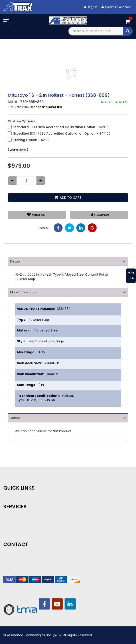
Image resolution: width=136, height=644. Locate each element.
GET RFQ (131, 276)
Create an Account (118, 7)
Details (15, 261)
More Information (24, 292)
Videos (15, 418)
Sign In (92, 7)
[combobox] (100, 31)
